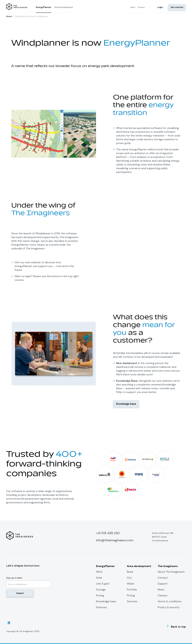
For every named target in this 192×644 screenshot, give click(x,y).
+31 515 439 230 (108, 533)
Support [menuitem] (163, 584)
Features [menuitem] (101, 607)
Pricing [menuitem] (100, 595)
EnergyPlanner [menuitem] (44, 7)
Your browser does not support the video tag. (138, 242)
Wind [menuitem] (99, 572)
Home (9, 16)
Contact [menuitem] (141, 7)
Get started (177, 7)
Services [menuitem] (132, 601)
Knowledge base (127, 404)
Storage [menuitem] (101, 589)
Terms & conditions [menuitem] (170, 601)
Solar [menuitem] (99, 578)
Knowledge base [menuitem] (106, 601)
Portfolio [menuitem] (132, 589)
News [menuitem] (133, 7)
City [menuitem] (129, 578)
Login (160, 7)
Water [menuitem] (131, 584)
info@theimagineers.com (115, 540)
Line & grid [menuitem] (103, 584)
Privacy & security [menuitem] (169, 607)
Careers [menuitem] (163, 595)
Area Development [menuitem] (64, 7)
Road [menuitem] (130, 572)
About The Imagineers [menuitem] (171, 572)
